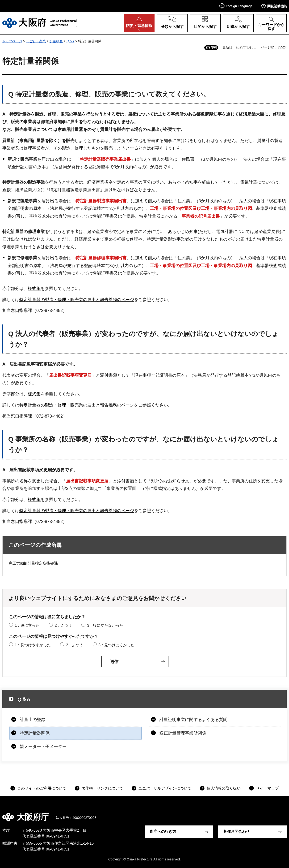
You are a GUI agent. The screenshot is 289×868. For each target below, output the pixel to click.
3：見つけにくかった (116, 645)
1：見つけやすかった (33, 645)
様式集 (34, 289)
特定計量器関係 (35, 733)
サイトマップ (267, 788)
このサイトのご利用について (42, 788)
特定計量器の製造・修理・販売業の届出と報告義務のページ (77, 300)
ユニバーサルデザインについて (165, 788)
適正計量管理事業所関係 (183, 733)
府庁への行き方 (163, 831)
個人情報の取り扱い (224, 788)
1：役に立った (27, 625)
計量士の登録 (33, 720)
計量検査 (56, 41)
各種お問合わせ (236, 831)
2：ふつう (63, 625)
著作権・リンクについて (102, 788)
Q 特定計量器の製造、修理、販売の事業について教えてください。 (109, 94)
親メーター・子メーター (43, 747)
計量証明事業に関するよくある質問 (193, 720)
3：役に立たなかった (105, 625)
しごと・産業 (36, 41)
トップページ (12, 41)
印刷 (214, 48)
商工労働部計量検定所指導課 (33, 563)
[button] (236, 6)
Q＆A (70, 41)
